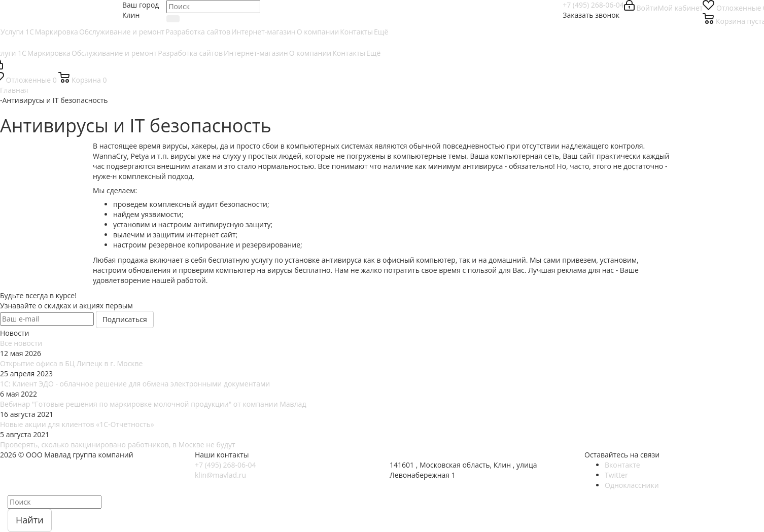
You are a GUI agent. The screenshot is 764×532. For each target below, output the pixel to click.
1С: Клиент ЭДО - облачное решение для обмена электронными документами (135, 384)
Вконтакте (622, 465)
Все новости (21, 343)
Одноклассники (632, 485)
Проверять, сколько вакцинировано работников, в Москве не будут (118, 445)
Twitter (616, 475)
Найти (30, 520)
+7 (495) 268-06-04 (593, 5)
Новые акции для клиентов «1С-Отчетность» (77, 424)
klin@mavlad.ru (220, 475)
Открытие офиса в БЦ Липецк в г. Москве (71, 363)
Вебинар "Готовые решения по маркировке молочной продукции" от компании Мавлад (153, 404)
